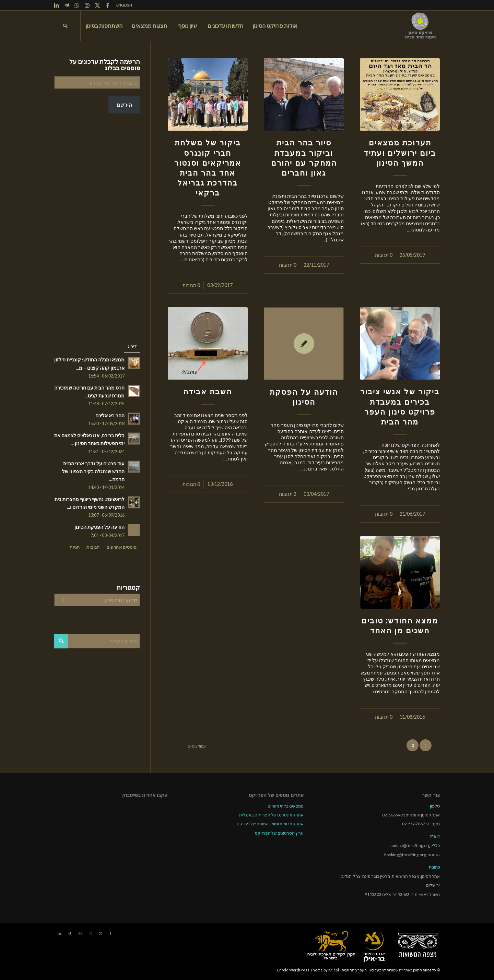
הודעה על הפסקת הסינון (99, 527)
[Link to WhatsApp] (77, 5)
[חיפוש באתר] (65, 26)
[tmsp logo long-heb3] (421, 26)
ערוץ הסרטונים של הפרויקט (279, 833)
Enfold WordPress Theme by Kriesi (308, 970)
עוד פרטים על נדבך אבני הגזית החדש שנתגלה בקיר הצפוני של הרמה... (93, 471)
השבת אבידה (208, 392)
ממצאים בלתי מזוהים (286, 806)
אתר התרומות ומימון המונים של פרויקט (270, 824)
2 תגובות (288, 494)
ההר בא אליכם (110, 416)
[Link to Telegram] (67, 5)
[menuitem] (122, 5)
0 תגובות (384, 255)
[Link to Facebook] (108, 5)
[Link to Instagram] (87, 5)
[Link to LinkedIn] (56, 5)
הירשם (124, 104)
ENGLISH (124, 5)
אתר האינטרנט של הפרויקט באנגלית (271, 815)
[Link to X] (97, 5)
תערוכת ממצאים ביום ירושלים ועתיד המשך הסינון (400, 153)
